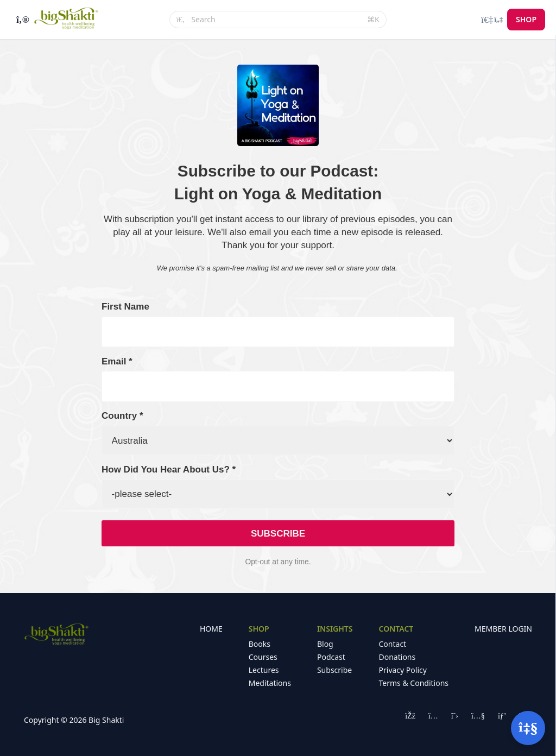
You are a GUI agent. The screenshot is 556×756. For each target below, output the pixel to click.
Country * (122, 416)
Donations (397, 657)
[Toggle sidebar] (21, 20)
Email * (117, 361)
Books (260, 644)
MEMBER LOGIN (503, 629)
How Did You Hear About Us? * (169, 470)
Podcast (331, 657)
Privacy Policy (403, 670)
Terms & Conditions (414, 683)
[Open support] (528, 728)
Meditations (270, 683)
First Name (125, 307)
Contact (393, 644)
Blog (325, 644)
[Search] (276, 20)
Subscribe (334, 670)
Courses (263, 657)
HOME (211, 629)
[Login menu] (492, 20)
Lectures (264, 670)
